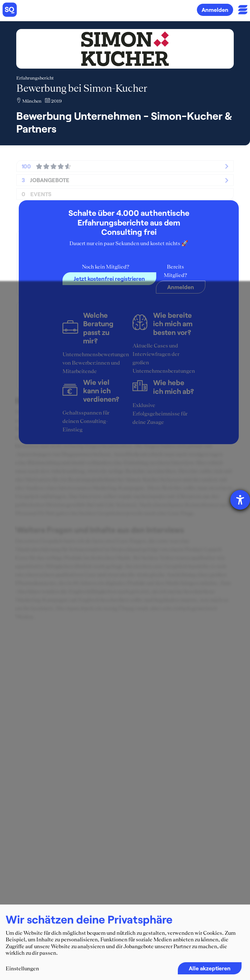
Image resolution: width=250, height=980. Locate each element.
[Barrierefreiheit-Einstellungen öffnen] (240, 500)
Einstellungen (22, 968)
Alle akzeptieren (210, 968)
